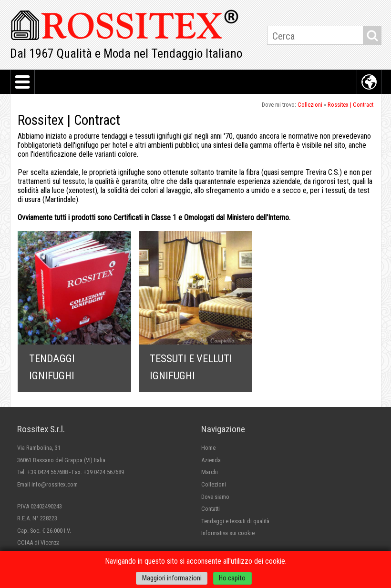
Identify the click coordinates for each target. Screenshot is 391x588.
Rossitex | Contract (350, 105)
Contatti (211, 509)
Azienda (211, 460)
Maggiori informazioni (172, 578)
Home (208, 448)
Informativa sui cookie (228, 533)
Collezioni (310, 105)
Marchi (210, 472)
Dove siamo (215, 497)
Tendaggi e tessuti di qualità (235, 521)
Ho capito (232, 578)
